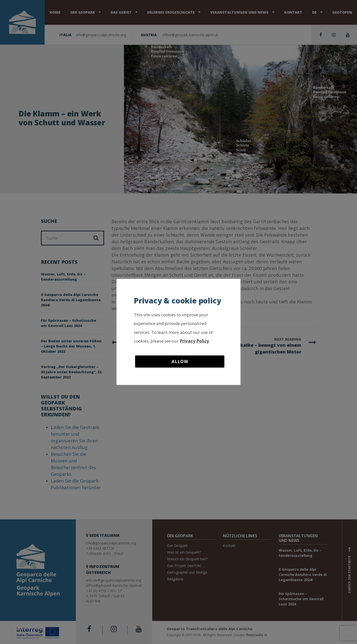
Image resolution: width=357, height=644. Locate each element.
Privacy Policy (194, 341)
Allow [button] (180, 362)
